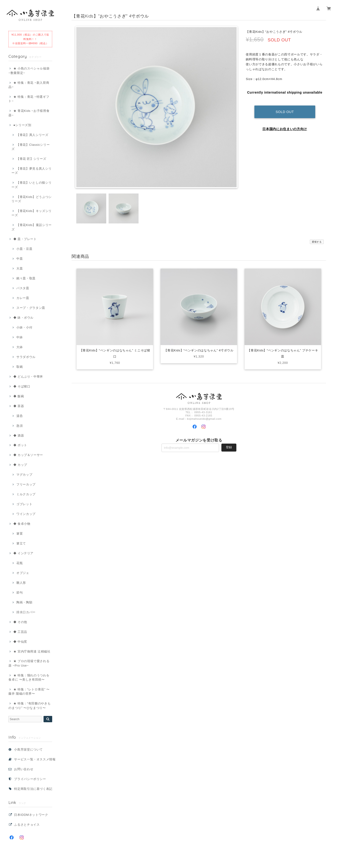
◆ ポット (20, 445)
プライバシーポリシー (30, 779)
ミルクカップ (26, 494)
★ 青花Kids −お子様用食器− (29, 113)
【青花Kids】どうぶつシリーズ (32, 199)
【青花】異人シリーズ (32, 135)
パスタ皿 (23, 288)
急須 (20, 426)
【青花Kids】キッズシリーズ (32, 213)
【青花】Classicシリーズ (31, 147)
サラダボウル (26, 357)
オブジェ (23, 573)
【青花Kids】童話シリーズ (32, 227)
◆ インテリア (23, 553)
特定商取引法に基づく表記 (33, 789)
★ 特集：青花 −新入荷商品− (29, 85)
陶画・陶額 (24, 602)
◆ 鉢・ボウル (23, 318)
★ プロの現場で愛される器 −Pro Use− (29, 663)
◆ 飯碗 (19, 396)
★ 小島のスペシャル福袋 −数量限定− (29, 71)
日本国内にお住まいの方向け (285, 126)
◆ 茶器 (19, 406)
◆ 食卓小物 (22, 524)
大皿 (20, 268)
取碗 (20, 367)
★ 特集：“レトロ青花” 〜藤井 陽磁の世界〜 (29, 691)
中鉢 (20, 337)
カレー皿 (23, 298)
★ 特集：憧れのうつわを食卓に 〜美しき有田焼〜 (29, 677)
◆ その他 (20, 622)
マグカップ (24, 475)
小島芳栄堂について (28, 749)
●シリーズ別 (22, 125)
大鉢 (20, 347)
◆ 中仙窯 (20, 642)
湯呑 (20, 416)
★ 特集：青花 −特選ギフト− (29, 99)
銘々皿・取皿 (26, 278)
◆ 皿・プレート (25, 239)
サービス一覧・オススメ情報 (35, 759)
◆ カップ (20, 465)
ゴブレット (24, 504)
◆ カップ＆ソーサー (28, 455)
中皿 (20, 259)
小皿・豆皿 (24, 249)
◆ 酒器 (19, 436)
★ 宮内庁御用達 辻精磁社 (32, 651)
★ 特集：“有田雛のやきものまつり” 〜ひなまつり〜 (29, 706)
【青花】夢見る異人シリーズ (31, 171)
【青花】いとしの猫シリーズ (31, 185)
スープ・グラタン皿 (31, 308)
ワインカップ (26, 514)
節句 (20, 593)
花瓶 (20, 563)
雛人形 (21, 583)
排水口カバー (26, 612)
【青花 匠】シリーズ (31, 159)
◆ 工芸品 (20, 632)
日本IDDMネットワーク (31, 815)
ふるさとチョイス (27, 825)
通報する (317, 242)
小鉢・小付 (24, 327)
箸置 (20, 534)
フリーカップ (26, 484)
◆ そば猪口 (22, 386)
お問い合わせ (24, 769)
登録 (229, 447)
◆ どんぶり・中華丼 (28, 377)
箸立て (21, 543)
